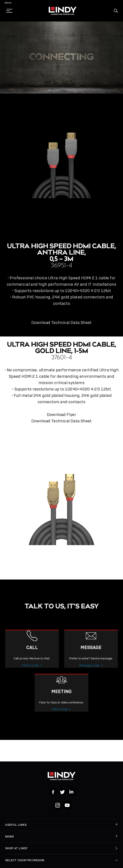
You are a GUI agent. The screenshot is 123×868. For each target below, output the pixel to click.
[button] (116, 11)
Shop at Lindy (16, 848)
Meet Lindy (60, 717)
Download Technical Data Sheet (61, 323)
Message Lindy (90, 673)
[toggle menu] (8, 11)
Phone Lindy (31, 673)
